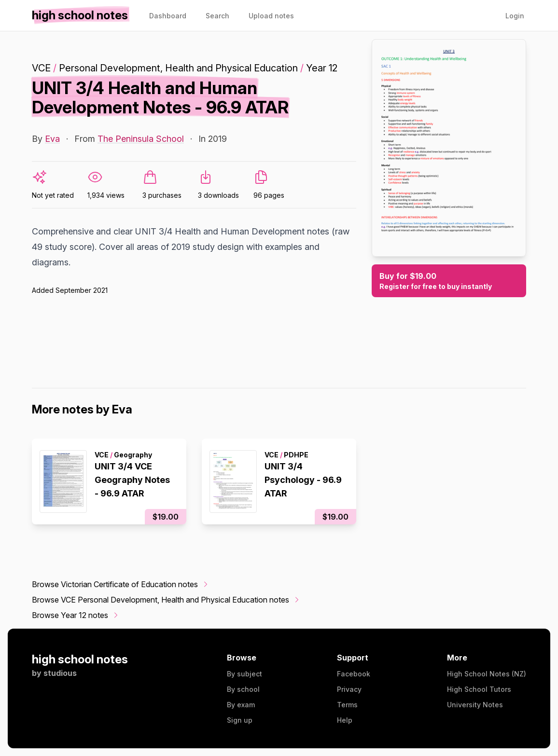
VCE (41, 68)
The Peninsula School (141, 139)
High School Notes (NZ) (487, 674)
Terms (347, 705)
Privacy (349, 689)
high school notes (80, 659)
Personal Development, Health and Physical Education (178, 68)
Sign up (240, 720)
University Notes (475, 705)
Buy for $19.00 (449, 281)
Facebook (354, 674)
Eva (52, 139)
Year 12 (322, 68)
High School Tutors (479, 689)
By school (243, 689)
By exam (241, 705)
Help (345, 720)
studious (60, 673)
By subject (244, 674)
